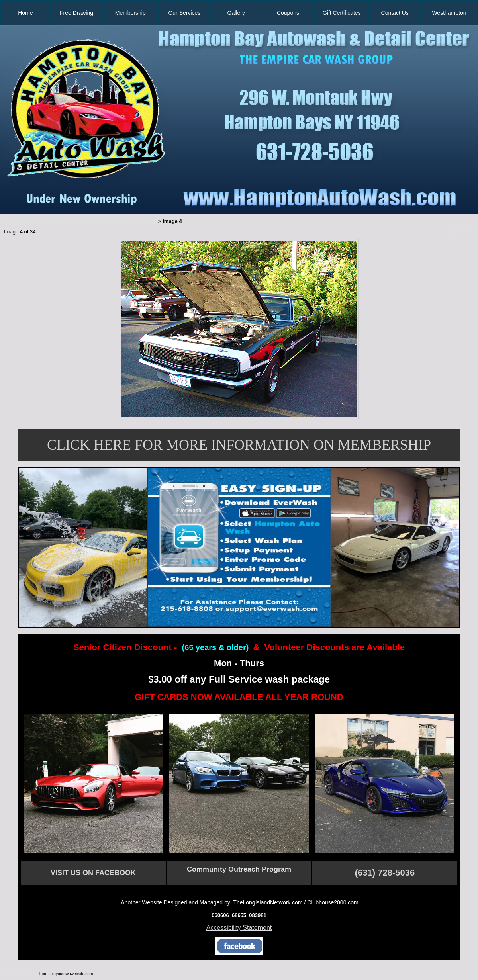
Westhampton (449, 13)
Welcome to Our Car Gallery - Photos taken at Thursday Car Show (80, 221)
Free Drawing (76, 13)
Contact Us (395, 13)
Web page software (21, 974)
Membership (130, 13)
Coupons (288, 13)
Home (25, 13)
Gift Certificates (342, 13)
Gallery (236, 13)
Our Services (184, 13)
